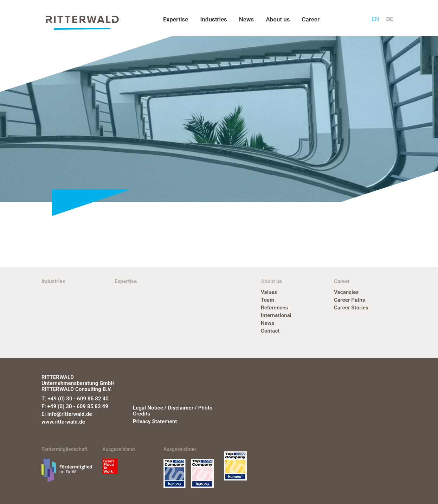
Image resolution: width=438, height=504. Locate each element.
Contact (270, 331)
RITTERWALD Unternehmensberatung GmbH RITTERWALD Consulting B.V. (78, 383)
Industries (213, 19)
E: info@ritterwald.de (67, 414)
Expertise (176, 19)
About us (278, 19)
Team (268, 300)
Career (311, 19)
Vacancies (346, 292)
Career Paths (350, 300)
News (246, 19)
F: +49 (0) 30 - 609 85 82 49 (75, 406)
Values (269, 292)
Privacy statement (155, 421)
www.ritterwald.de (63, 422)
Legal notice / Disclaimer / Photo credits (173, 411)
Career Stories (351, 308)
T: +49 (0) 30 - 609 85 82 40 (75, 399)
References (274, 308)
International (276, 315)
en (375, 19)
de (390, 19)
